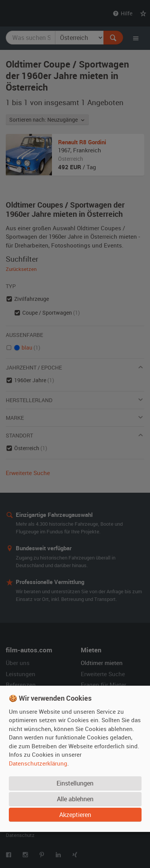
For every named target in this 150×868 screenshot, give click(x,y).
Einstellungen (75, 783)
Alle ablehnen (75, 799)
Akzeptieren (75, 814)
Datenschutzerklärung (38, 763)
